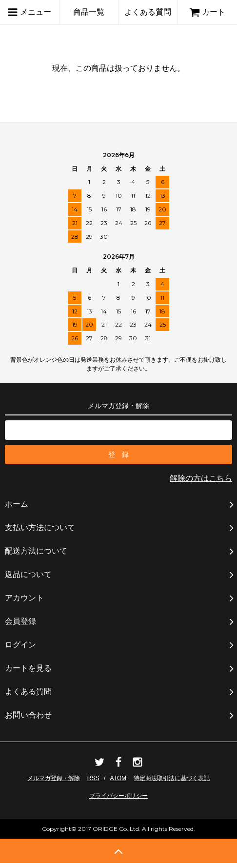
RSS (93, 778)
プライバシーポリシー (118, 796)
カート (207, 12)
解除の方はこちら (201, 478)
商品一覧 (89, 12)
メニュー (29, 12)
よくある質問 (148, 12)
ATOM (118, 778)
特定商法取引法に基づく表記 (172, 778)
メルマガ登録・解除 (54, 778)
